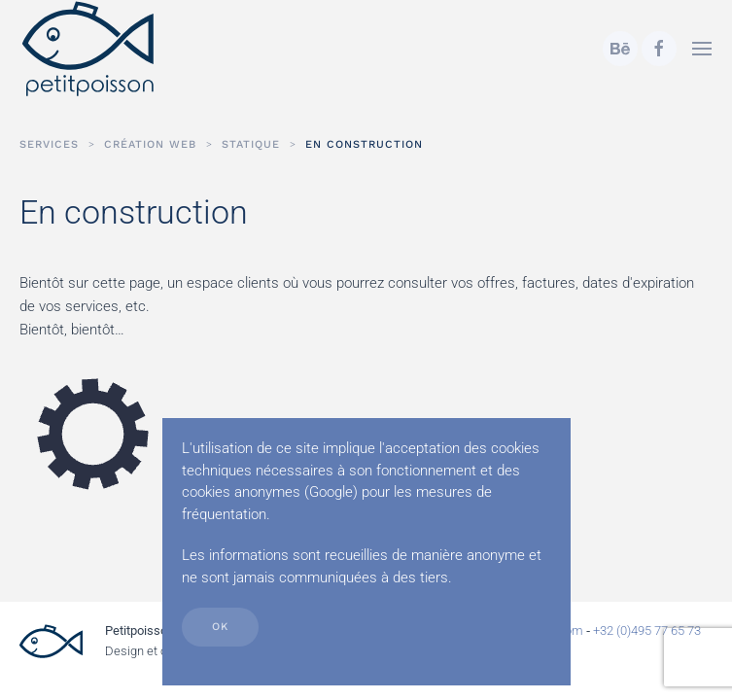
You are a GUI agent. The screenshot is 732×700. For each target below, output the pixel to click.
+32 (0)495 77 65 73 (647, 630)
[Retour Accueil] (88, 49)
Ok (220, 627)
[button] (701, 49)
